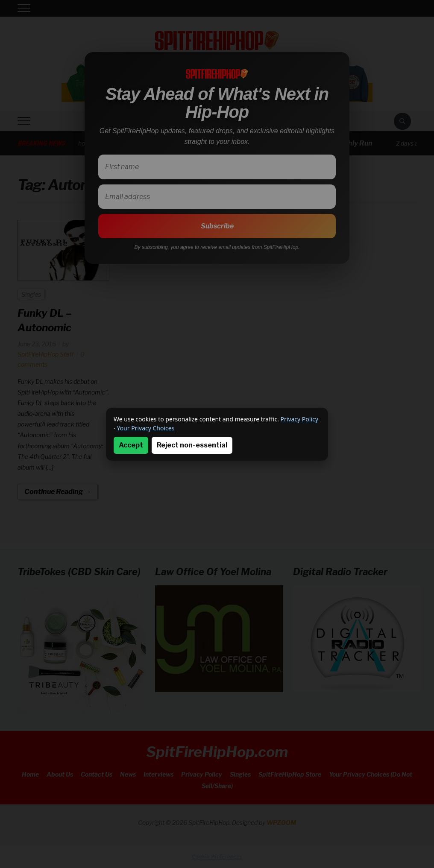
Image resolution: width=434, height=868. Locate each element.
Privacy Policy (299, 419)
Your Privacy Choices (145, 428)
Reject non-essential (192, 445)
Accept (131, 445)
